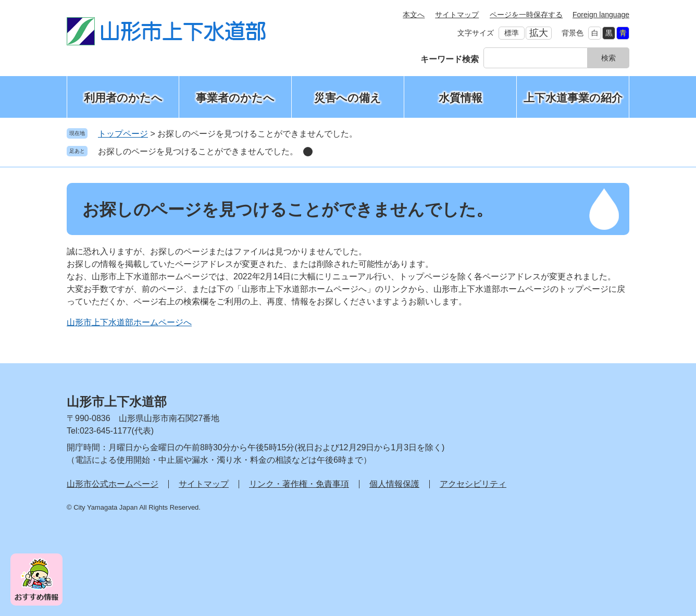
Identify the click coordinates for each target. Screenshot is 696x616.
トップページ (123, 134)
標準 (512, 33)
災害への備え (348, 98)
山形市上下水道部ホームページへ (129, 322)
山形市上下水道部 (117, 402)
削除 (308, 152)
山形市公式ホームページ (113, 484)
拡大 (539, 33)
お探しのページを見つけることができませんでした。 (198, 151)
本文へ (414, 15)
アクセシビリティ (473, 484)
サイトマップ (457, 15)
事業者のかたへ (235, 98)
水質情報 (461, 98)
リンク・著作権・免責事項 (299, 484)
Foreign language (601, 15)
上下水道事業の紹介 (573, 98)
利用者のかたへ (123, 98)
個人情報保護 (394, 484)
